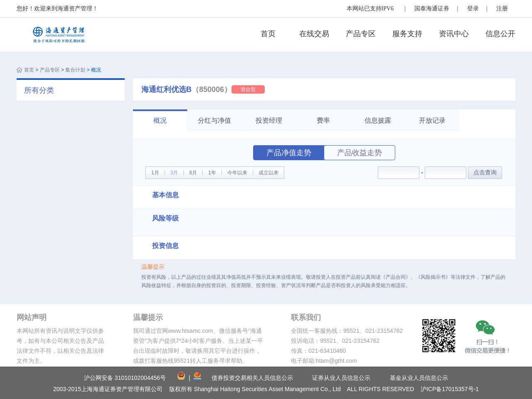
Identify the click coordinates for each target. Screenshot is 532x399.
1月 (155, 173)
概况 (160, 120)
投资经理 (269, 120)
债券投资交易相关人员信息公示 (252, 378)
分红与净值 (214, 120)
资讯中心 (454, 34)
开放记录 (432, 120)
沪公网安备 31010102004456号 (125, 378)
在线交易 (314, 34)
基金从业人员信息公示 (419, 378)
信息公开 (500, 34)
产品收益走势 (360, 153)
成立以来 (268, 173)
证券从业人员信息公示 (341, 378)
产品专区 (361, 34)
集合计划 (75, 70)
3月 (174, 173)
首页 (268, 34)
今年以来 (237, 173)
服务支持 (407, 34)
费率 (323, 120)
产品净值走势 (289, 153)
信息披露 (378, 120)
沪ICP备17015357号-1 (450, 389)
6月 (193, 173)
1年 (212, 173)
